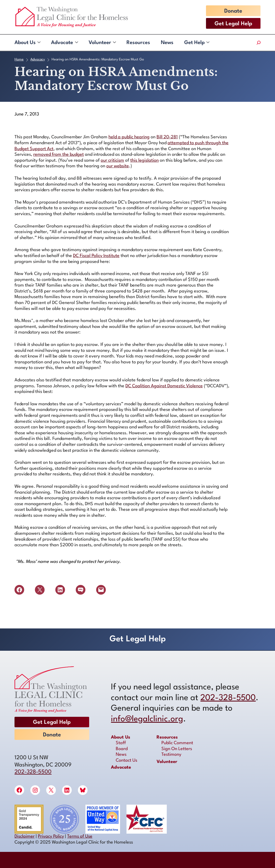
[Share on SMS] (81, 590)
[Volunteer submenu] (114, 43)
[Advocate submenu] (76, 43)
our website (118, 166)
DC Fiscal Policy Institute (96, 256)
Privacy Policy (51, 836)
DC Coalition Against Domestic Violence (164, 386)
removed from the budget (59, 155)
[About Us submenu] (39, 43)
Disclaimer (25, 836)
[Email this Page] (101, 590)
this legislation (144, 160)
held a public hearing (129, 137)
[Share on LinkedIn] (60, 590)
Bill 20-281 (167, 137)
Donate (233, 11)
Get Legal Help (233, 24)
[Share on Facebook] (19, 590)
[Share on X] (40, 590)
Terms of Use (80, 836)
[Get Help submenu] (208, 43)
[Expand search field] (258, 43)
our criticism (112, 160)
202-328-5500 (33, 772)
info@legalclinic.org (147, 719)
